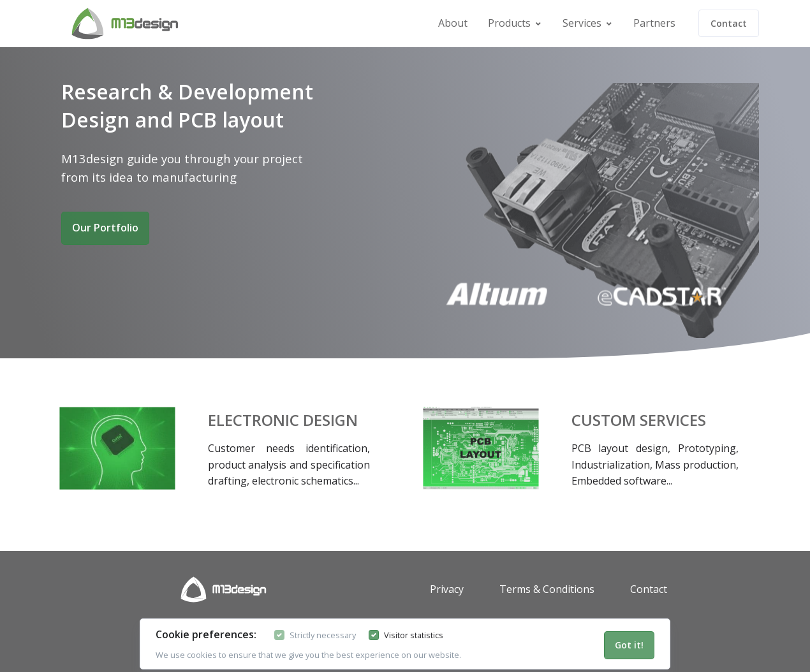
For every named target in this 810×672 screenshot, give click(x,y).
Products (509, 23)
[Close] (629, 645)
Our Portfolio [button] (105, 228)
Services (582, 23)
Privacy (447, 589)
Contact (729, 23)
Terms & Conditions (547, 589)
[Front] (94, 24)
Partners (654, 23)
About (453, 23)
